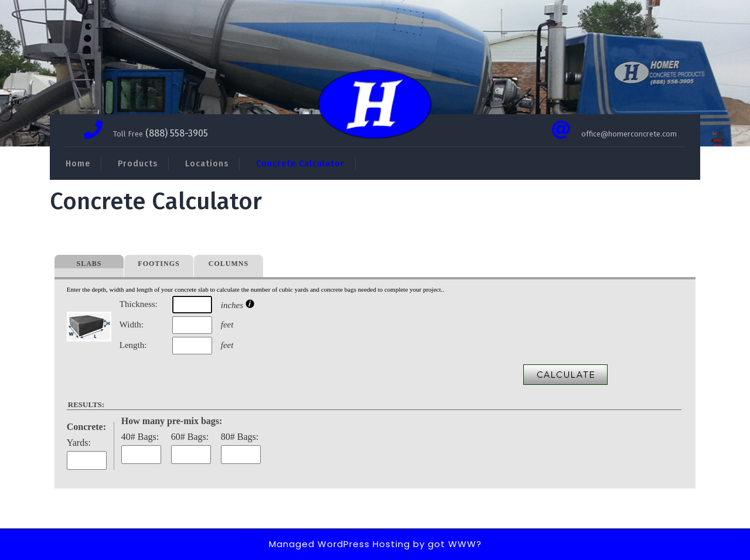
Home (78, 164)
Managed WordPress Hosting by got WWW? (375, 544)
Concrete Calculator (300, 164)
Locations (207, 164)
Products (138, 164)
